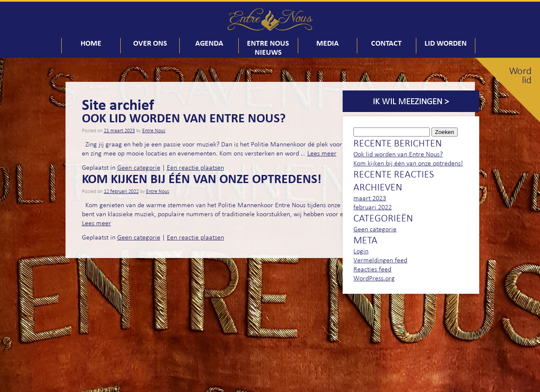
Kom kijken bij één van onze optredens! (202, 178)
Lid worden (446, 43)
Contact (386, 43)
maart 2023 (370, 198)
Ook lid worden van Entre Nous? (184, 118)
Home (91, 43)
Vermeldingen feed (380, 260)
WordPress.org (374, 278)
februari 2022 (373, 207)
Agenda (209, 43)
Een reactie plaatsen (195, 167)
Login (361, 251)
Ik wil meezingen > (411, 101)
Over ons (150, 43)
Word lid (520, 75)
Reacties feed (372, 269)
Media (328, 43)
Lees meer (322, 153)
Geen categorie (139, 167)
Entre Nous (154, 131)
